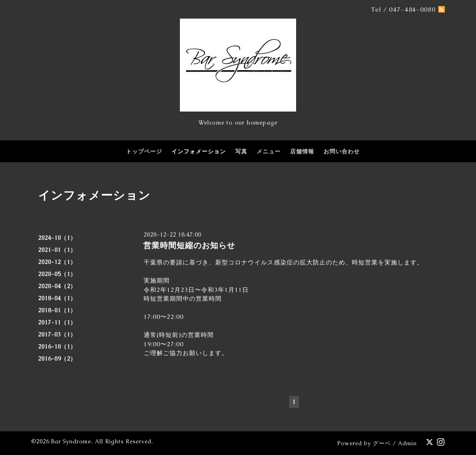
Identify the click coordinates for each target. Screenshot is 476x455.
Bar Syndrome (71, 442)
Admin (407, 443)
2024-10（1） (57, 238)
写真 (241, 152)
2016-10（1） (57, 347)
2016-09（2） (57, 359)
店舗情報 (302, 152)
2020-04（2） (57, 286)
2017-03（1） (57, 335)
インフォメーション (199, 152)
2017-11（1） (57, 323)
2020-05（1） (57, 274)
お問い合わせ (342, 152)
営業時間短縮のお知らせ (189, 245)
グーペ (382, 443)
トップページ (144, 152)
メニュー (269, 152)
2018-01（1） (57, 310)
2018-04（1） (57, 298)
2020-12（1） (57, 262)
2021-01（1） (57, 250)
